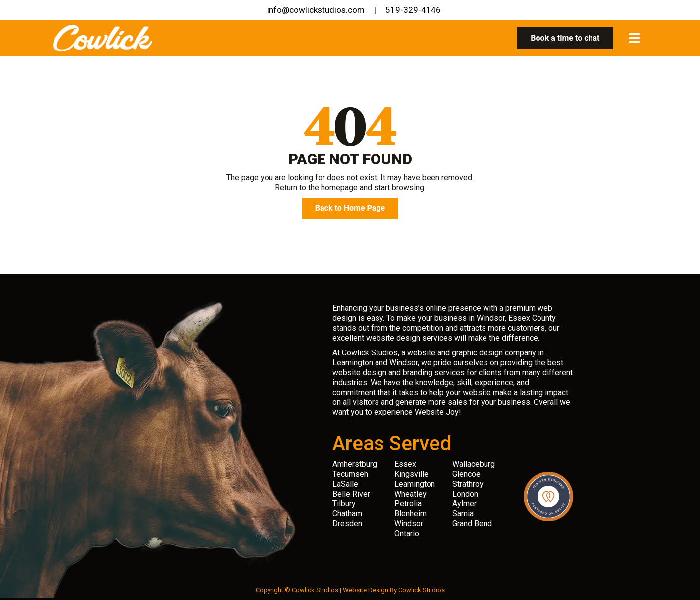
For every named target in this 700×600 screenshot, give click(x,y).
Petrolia (408, 504)
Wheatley (410, 494)
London (465, 494)
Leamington (415, 484)
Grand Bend (472, 524)
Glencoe (466, 474)
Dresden (347, 524)
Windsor (409, 524)
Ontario (407, 533)
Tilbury (344, 504)
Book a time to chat (565, 38)
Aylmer (464, 504)
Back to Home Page (350, 208)
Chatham (347, 514)
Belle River (351, 494)
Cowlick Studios (422, 590)
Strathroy (468, 484)
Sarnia (463, 514)
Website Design (366, 590)
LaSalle (345, 484)
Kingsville (411, 474)
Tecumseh (350, 474)
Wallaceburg (474, 464)
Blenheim (410, 514)
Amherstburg (355, 464)
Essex (405, 464)
